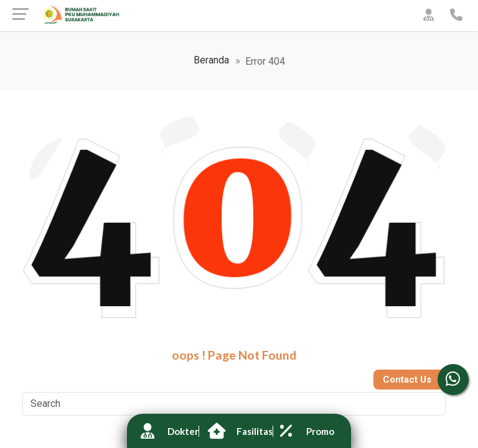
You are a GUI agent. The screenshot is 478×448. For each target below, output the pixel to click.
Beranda (211, 60)
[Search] (234, 404)
